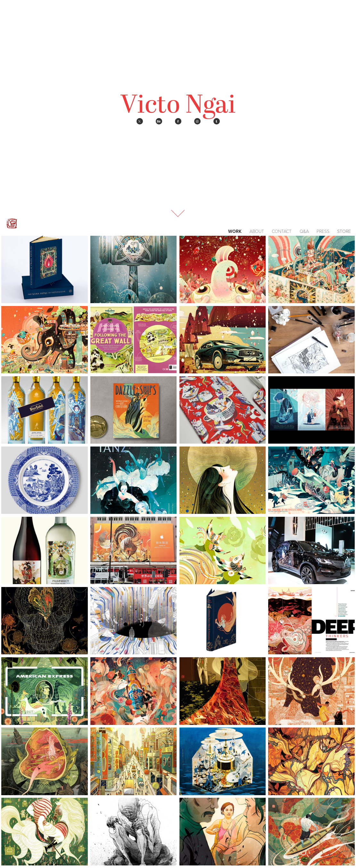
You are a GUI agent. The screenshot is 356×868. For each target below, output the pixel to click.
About (257, 231)
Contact (282, 231)
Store (344, 231)
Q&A (304, 231)
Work (235, 231)
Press (323, 231)
